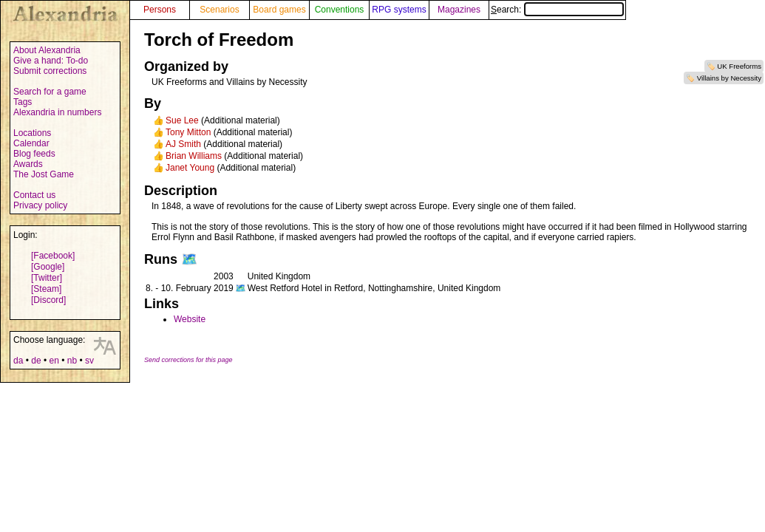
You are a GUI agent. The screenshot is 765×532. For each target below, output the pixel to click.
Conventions (340, 10)
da (18, 361)
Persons (160, 10)
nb (72, 361)
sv (89, 361)
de (36, 361)
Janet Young (190, 168)
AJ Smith (183, 144)
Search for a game (50, 92)
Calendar (31, 143)
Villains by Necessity (729, 78)
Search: (557, 10)
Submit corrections (50, 71)
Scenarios (219, 10)
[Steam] (46, 289)
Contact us (34, 195)
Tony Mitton (188, 132)
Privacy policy (40, 205)
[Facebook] (53, 256)
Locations (32, 133)
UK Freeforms (739, 66)
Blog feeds (34, 154)
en (54, 361)
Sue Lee (182, 120)
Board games (279, 10)
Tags (23, 102)
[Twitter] (47, 278)
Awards (28, 164)
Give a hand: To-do (51, 61)
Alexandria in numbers (57, 112)
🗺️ (189, 259)
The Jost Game (44, 174)
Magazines (459, 10)
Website (190, 319)
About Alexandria (47, 50)
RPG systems (399, 10)
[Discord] (48, 300)
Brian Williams (194, 156)
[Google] (48, 267)
